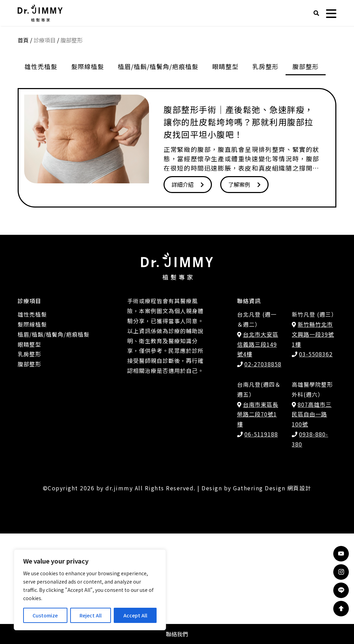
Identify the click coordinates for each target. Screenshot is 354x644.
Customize (45, 615)
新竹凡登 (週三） (314, 425)
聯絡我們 (177, 634)
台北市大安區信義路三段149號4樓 (258, 455)
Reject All (91, 615)
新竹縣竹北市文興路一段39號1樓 (313, 445)
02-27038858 (263, 474)
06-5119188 (261, 545)
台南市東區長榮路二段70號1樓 (258, 525)
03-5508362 (316, 464)
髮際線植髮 (88, 177)
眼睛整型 (225, 177)
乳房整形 (265, 177)
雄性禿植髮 (41, 177)
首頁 (23, 151)
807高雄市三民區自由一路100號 (312, 525)
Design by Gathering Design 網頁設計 (257, 598)
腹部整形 (306, 177)
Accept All (135, 615)
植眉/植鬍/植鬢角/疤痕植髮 (158, 177)
